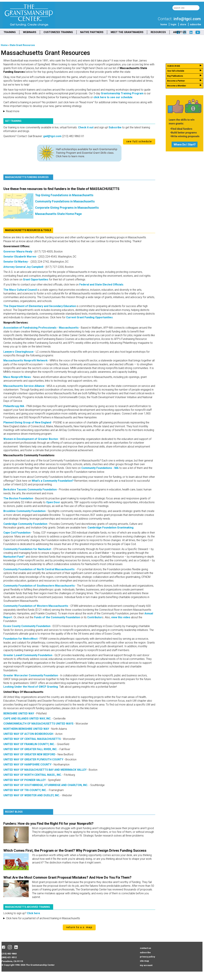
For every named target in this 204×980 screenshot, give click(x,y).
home (164, 24)
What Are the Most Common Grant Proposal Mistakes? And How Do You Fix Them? (67, 877)
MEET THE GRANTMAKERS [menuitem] (127, 32)
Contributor (95, 617)
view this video (121, 617)
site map (144, 961)
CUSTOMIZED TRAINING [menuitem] (58, 32)
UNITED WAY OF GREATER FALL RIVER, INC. (30, 749)
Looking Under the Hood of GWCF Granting (31, 687)
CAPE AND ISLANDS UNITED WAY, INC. (27, 719)
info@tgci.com (187, 19)
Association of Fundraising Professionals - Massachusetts (41, 328)
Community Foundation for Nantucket (27, 549)
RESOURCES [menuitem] (158, 32)
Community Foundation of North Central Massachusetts (39, 569)
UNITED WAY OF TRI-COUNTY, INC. (25, 790)
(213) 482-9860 (9, 954)
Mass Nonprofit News (17, 377)
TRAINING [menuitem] (10, 32)
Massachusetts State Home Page (58, 214)
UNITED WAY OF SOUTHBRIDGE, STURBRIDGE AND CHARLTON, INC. (46, 785)
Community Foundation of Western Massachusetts (36, 606)
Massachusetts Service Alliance (24, 386)
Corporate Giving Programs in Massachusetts (67, 208)
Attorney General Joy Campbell (23, 267)
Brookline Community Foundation (24, 511)
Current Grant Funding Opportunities (89, 317)
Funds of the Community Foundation (57, 617)
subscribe (195, 24)
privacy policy (147, 957)
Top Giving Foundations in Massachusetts (64, 195)
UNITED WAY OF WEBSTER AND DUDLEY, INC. (32, 795)
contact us (145, 948)
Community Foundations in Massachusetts (65, 201)
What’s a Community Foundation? (53, 481)
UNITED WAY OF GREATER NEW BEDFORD (29, 754)
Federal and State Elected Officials (101, 285)
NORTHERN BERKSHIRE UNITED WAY (26, 729)
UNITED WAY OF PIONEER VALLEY (25, 780)
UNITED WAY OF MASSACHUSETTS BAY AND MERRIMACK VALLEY (45, 770)
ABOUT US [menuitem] (180, 32)
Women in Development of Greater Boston (31, 439)
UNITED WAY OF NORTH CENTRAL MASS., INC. (33, 775)
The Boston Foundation (18, 498)
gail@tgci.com (52, 136)
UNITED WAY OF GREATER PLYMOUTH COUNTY (33, 759)
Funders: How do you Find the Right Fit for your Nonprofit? (48, 824)
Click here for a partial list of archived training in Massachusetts (43, 918)
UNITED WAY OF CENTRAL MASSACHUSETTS (32, 739)
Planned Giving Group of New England (27, 422)
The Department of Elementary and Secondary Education (40, 306)
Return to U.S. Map (79, 927)
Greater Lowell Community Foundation (28, 655)
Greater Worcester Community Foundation (31, 675)
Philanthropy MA (14, 406)
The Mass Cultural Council (20, 290)
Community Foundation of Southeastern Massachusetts (39, 586)
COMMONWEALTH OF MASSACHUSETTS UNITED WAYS (38, 724)
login (173, 24)
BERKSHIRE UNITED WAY (19, 713)
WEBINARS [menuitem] (30, 32)
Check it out (86, 127)
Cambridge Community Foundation (25, 524)
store (183, 24)
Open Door (53, 502)
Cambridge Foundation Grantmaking (111, 528)
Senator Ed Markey (16, 262)
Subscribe (115, 127)
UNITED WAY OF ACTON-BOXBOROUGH (28, 734)
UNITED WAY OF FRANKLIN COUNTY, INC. (29, 744)
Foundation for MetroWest (20, 639)
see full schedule (139, 141)
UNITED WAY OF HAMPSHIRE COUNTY (27, 765)
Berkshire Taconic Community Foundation (30, 489)
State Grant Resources (22, 45)
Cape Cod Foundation (17, 533)
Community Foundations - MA (100, 468)
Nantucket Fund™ (14, 557)
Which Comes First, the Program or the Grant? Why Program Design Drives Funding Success (75, 850)
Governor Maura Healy (18, 252)
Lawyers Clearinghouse (18, 352)
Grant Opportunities (36, 279)
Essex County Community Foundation (27, 626)
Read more (13, 111)
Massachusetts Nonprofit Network (25, 360)
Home (4, 45)
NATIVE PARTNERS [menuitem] (92, 32)
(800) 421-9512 (9, 957)
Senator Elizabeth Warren (20, 257)
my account (146, 965)
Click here (33, 913)
